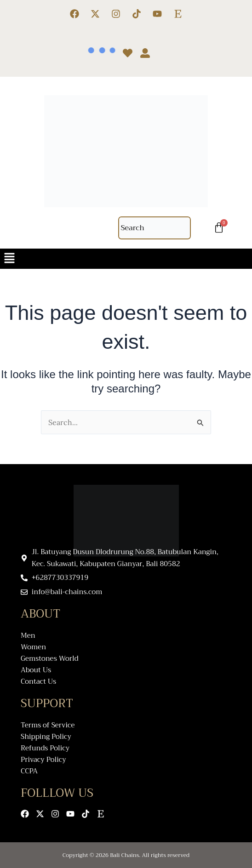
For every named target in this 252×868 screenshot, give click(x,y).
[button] (126, 258)
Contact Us (38, 682)
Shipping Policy (46, 737)
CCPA (29, 771)
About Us (36, 670)
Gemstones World (50, 659)
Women (33, 647)
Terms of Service (48, 725)
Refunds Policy (45, 748)
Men (28, 636)
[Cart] (219, 228)
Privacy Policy (43, 760)
